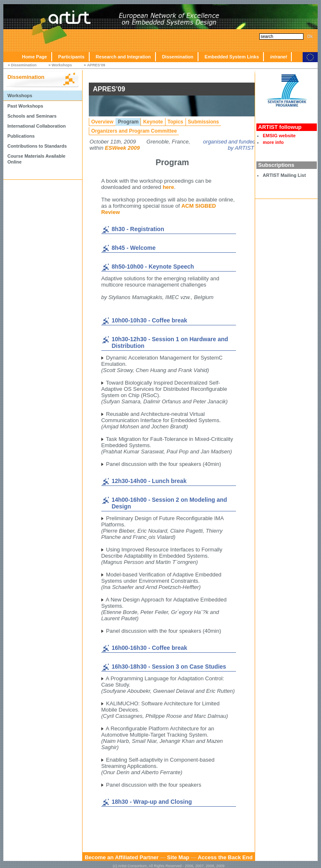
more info (273, 142)
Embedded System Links (232, 57)
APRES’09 (96, 65)
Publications (21, 136)
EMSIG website (279, 136)
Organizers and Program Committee (134, 131)
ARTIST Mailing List (284, 175)
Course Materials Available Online (36, 159)
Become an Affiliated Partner (122, 857)
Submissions (204, 122)
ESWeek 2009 (123, 148)
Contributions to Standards (37, 146)
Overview (102, 122)
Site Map (178, 857)
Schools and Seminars (32, 116)
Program (128, 122)
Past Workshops (25, 106)
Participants (71, 57)
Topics (176, 122)
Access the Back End (225, 857)
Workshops (62, 65)
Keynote (153, 122)
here (168, 187)
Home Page (35, 57)
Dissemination (178, 57)
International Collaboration (37, 126)
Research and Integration (123, 57)
